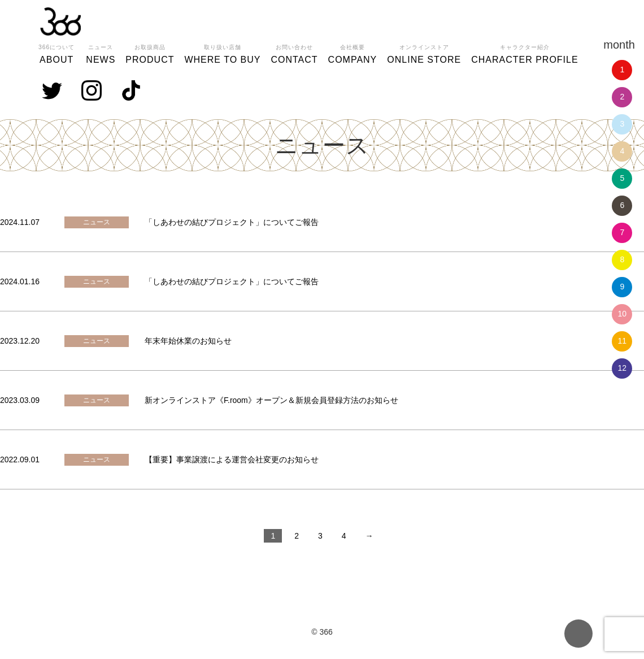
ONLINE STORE (424, 53)
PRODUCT (150, 53)
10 (623, 314)
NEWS (101, 53)
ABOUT (56, 53)
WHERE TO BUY (222, 53)
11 (623, 341)
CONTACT (294, 53)
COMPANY (353, 53)
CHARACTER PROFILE (525, 53)
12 (623, 368)
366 (60, 21)
